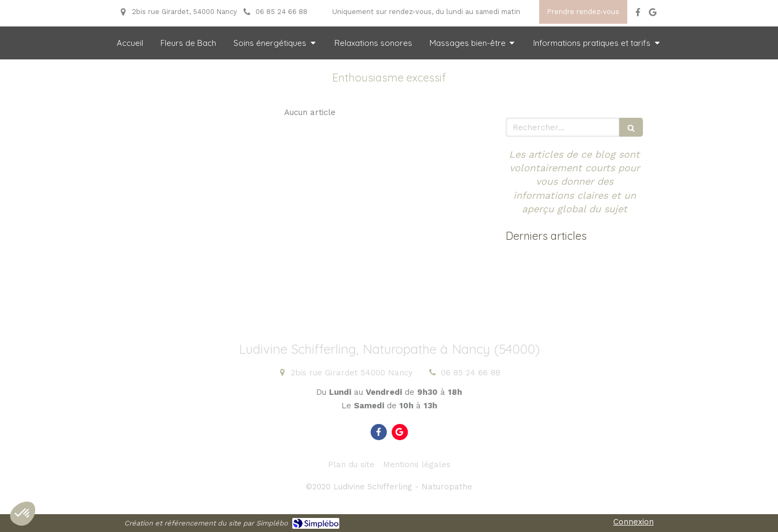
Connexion (633, 522)
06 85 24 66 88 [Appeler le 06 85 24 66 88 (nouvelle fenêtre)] (471, 373)
